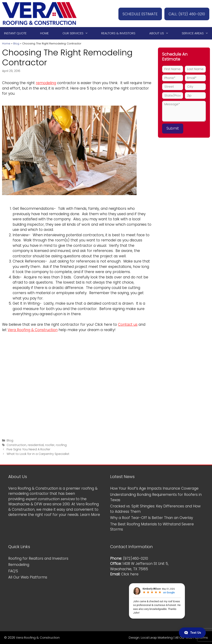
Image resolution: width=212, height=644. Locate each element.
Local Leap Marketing (157, 637)
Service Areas (197, 33)
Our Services (77, 33)
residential (36, 445)
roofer (50, 445)
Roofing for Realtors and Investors (38, 558)
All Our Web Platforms (28, 577)
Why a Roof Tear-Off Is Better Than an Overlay (152, 518)
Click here (130, 574)
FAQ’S (13, 571)
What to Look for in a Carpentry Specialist (38, 454)
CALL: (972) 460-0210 (184, 13)
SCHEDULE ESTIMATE (133, 13)
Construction (16, 445)
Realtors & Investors (118, 33)
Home (44, 33)
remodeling (46, 83)
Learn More (90, 515)
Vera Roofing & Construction (33, 330)
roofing (61, 445)
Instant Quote (15, 33)
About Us (161, 33)
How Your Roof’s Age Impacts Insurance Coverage (154, 488)
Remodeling (19, 565)
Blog (16, 44)
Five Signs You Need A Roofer (28, 449)
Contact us (128, 324)
